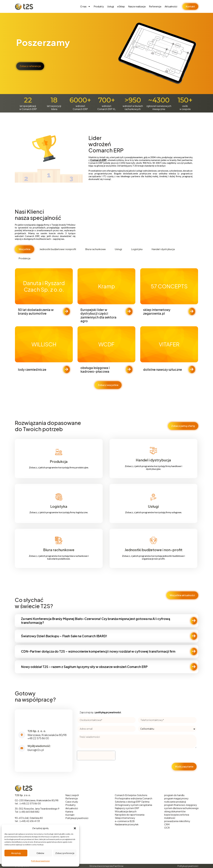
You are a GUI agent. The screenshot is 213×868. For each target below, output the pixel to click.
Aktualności (171, 6)
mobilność (170, 818)
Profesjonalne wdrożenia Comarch (133, 798)
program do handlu (174, 795)
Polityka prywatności (40, 861)
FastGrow (118, 866)
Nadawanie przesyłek (127, 824)
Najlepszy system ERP (127, 808)
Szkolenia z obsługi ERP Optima (132, 802)
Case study (72, 802)
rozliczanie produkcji (175, 802)
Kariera (69, 812)
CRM (167, 824)
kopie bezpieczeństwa (177, 815)
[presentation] (96, 755)
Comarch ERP (99, 160)
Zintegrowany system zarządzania (133, 805)
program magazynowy (176, 798)
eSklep (121, 6)
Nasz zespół (72, 795)
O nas (85, 6)
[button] (75, 828)
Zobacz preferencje (65, 853)
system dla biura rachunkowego (181, 808)
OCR (167, 828)
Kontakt (70, 815)
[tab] (24, 249)
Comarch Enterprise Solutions (131, 795)
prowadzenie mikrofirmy (177, 821)
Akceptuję (16, 853)
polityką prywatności (108, 712)
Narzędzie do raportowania (130, 815)
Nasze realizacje (137, 6)
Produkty (99, 6)
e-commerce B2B (125, 821)
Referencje (155, 6)
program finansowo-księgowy (181, 805)
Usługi (110, 6)
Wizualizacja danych (126, 811)
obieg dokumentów (175, 811)
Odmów (40, 853)
